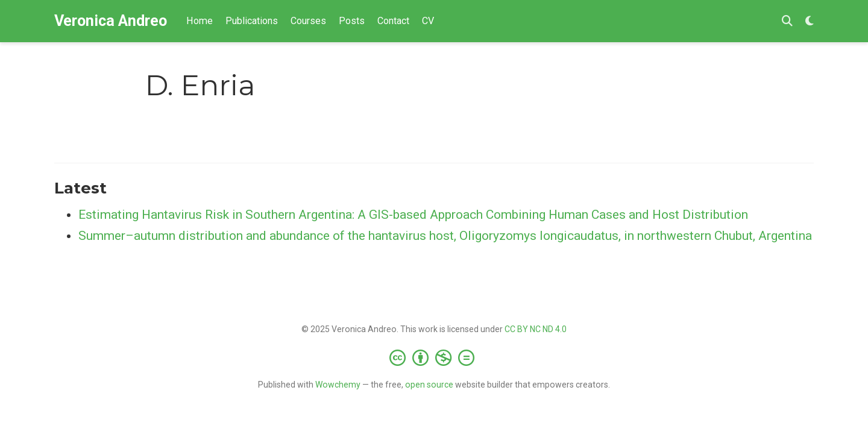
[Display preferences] (810, 21)
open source (429, 385)
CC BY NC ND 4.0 (536, 329)
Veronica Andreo (111, 21)
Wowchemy (338, 385)
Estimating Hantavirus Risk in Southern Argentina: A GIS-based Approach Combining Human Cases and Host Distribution (413, 215)
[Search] (787, 21)
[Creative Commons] (434, 357)
